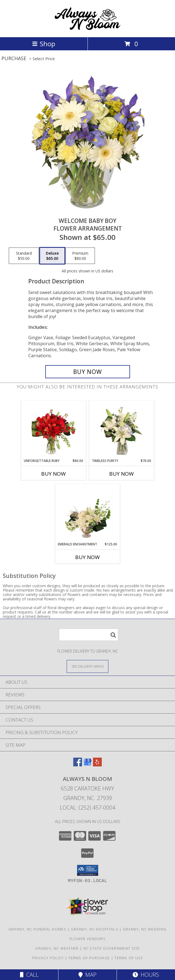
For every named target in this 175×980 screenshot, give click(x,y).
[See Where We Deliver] (87, 666)
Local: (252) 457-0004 (87, 808)
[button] (88, 870)
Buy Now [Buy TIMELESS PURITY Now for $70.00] (122, 474)
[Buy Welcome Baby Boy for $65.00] (88, 372)
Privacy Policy (48, 958)
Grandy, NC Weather (57, 948)
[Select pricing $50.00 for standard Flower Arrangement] (24, 256)
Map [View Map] (87, 975)
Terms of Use (129, 958)
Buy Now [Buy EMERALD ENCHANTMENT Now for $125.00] (87, 557)
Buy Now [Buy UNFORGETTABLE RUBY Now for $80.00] (53, 474)
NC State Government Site (112, 948)
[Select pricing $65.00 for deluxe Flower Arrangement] (52, 256)
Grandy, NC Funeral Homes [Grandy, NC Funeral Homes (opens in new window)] (37, 929)
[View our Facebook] (78, 765)
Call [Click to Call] (29, 975)
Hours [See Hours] (146, 975)
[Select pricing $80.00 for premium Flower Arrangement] (80, 256)
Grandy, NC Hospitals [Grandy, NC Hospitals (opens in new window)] (95, 929)
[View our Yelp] (97, 765)
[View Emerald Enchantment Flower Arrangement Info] (88, 513)
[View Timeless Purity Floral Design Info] (122, 430)
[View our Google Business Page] (87, 765)
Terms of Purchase (89, 958)
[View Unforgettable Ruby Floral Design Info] (54, 430)
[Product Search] (89, 635)
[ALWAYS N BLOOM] (87, 29)
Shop (44, 44)
